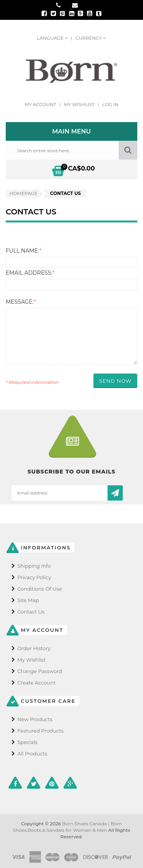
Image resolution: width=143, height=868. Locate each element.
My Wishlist (80, 104)
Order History (34, 648)
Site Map (28, 600)
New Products (35, 719)
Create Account (36, 683)
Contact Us (31, 612)
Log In (110, 104)
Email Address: (30, 273)
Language (53, 38)
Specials (27, 742)
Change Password (39, 671)
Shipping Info (34, 566)
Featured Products (40, 731)
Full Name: (23, 251)
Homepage (23, 193)
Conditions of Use (39, 589)
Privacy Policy (34, 577)
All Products (32, 754)
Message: (21, 302)
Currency (91, 38)
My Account (41, 104)
